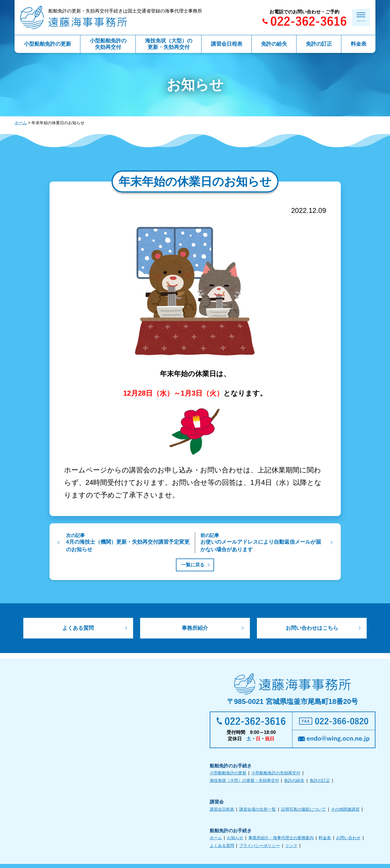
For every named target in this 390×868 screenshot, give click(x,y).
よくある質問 (78, 629)
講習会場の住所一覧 (257, 810)
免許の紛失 (294, 782)
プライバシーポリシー (260, 847)
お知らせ (235, 839)
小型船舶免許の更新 (228, 774)
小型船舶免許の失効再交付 (276, 774)
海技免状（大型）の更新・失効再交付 (244, 782)
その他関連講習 (345, 810)
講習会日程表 (222, 810)
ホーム (21, 123)
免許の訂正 (320, 782)
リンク (291, 847)
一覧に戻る (193, 565)
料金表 (325, 839)
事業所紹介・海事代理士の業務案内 (281, 839)
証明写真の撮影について (303, 810)
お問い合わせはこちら (312, 629)
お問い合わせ (348, 839)
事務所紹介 (195, 629)
